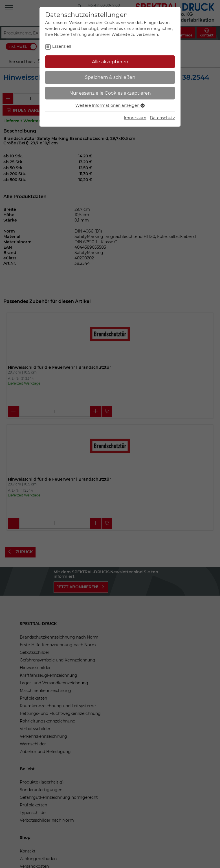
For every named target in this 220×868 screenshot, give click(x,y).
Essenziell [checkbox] (62, 46)
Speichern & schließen (110, 77)
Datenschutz (162, 118)
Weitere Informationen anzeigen (110, 105)
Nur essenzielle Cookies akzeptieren (110, 93)
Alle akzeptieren (110, 62)
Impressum (135, 118)
